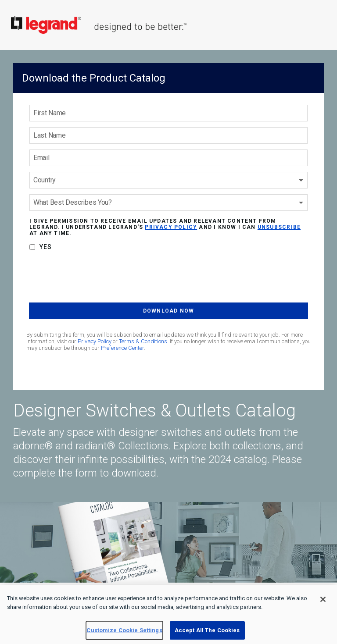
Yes (46, 247)
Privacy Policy (95, 341)
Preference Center (122, 348)
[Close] (323, 599)
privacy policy (171, 227)
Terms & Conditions (143, 341)
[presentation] (96, 278)
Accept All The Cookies (207, 630)
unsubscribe (279, 227)
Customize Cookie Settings (124, 630)
